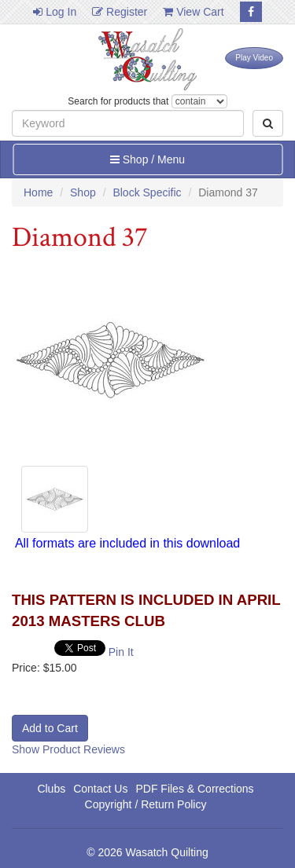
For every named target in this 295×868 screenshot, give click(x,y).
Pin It (121, 652)
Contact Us (100, 789)
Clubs (51, 789)
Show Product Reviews (68, 749)
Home (38, 192)
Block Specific (147, 192)
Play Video (254, 58)
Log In (55, 12)
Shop (83, 192)
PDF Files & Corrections (194, 789)
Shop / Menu (147, 159)
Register (120, 12)
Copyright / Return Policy (146, 804)
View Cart (193, 12)
